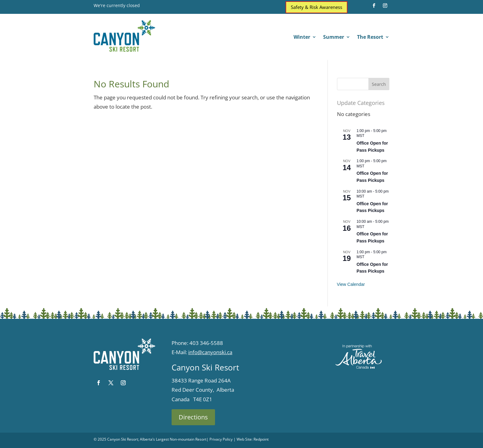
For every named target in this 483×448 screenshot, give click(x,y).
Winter (302, 38)
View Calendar (351, 284)
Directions (193, 417)
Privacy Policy (221, 439)
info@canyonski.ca (210, 352)
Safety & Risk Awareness (317, 7)
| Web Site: (243, 439)
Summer (334, 38)
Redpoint (261, 439)
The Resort (370, 38)
